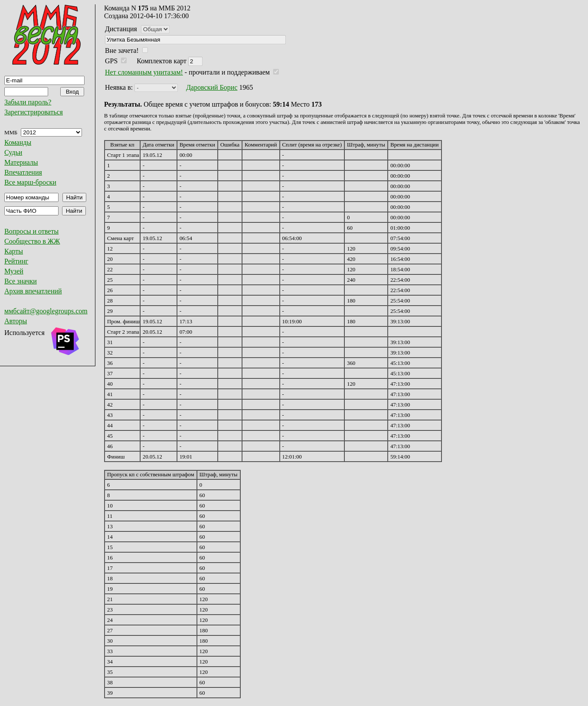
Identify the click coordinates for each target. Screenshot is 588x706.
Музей (14, 271)
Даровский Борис (212, 87)
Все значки (21, 281)
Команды (18, 142)
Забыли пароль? (28, 102)
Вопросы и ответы (31, 231)
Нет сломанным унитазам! (144, 72)
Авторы (16, 321)
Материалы (21, 162)
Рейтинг (16, 261)
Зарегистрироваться (34, 112)
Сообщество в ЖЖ (32, 241)
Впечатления (23, 172)
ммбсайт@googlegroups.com (46, 311)
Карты (14, 251)
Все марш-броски (30, 182)
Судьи (13, 152)
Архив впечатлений (33, 291)
